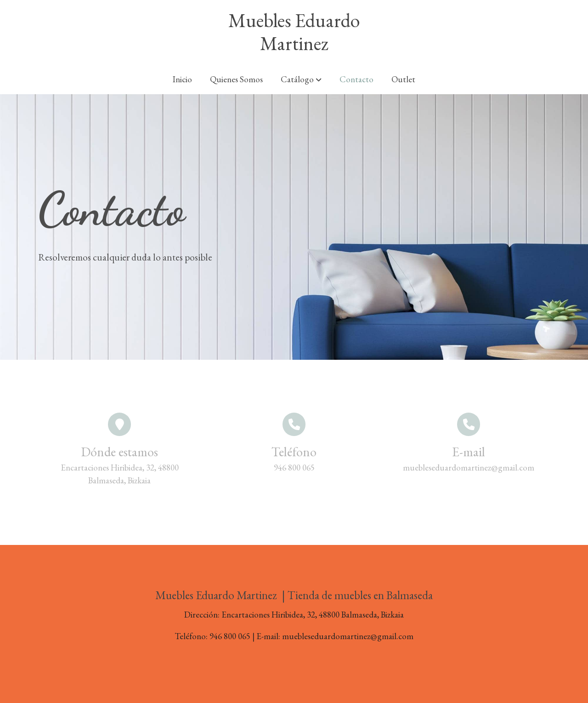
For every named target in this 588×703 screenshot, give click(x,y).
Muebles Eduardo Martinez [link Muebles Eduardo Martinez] (294, 32)
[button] (301, 79)
